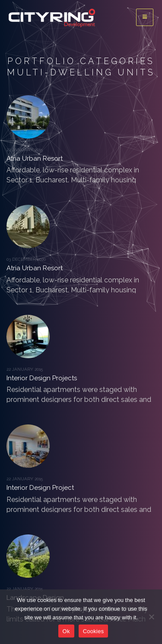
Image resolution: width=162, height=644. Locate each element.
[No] (151, 617)
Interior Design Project (40, 488)
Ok (66, 631)
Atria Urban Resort (35, 159)
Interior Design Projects (42, 378)
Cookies (94, 631)
